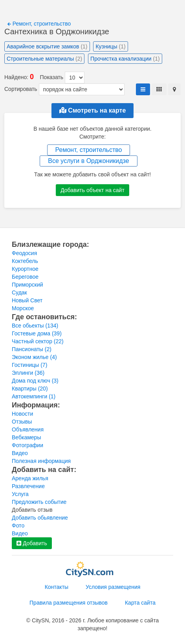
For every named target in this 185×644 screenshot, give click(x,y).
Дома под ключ (35, 381)
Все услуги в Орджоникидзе (88, 161)
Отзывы (22, 422)
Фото (18, 526)
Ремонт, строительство (39, 24)
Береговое (25, 277)
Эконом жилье (34, 357)
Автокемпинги (34, 396)
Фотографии (27, 445)
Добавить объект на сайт (92, 190)
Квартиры (30, 389)
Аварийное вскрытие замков (47, 46)
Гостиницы (29, 365)
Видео (20, 453)
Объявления (28, 429)
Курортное (25, 269)
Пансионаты (32, 349)
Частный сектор (38, 341)
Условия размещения (113, 587)
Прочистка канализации (125, 59)
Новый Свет (27, 300)
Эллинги (28, 373)
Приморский (27, 285)
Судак (19, 292)
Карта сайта (140, 603)
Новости (22, 414)
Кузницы (110, 46)
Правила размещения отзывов (69, 603)
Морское (23, 308)
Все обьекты (35, 326)
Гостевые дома (37, 333)
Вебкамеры (26, 437)
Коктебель (25, 261)
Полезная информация (41, 461)
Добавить (32, 543)
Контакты (57, 587)
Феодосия (24, 253)
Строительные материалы (44, 59)
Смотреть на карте (93, 110)
